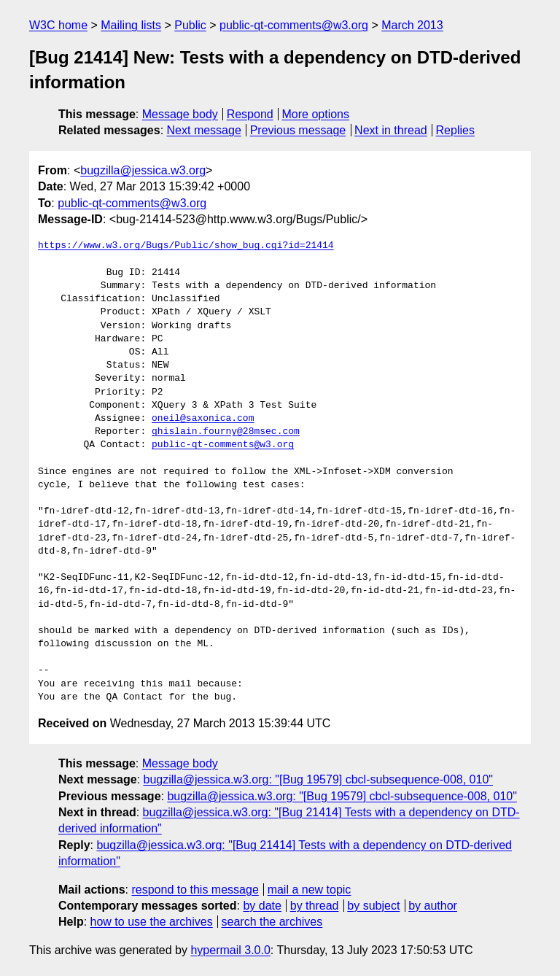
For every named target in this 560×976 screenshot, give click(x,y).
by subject (373, 906)
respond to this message (195, 890)
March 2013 (412, 25)
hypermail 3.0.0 (230, 950)
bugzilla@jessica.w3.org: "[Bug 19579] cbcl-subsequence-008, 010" (318, 779)
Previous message (298, 130)
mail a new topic (310, 890)
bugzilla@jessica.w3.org (143, 170)
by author (433, 906)
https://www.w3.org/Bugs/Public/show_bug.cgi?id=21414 (186, 246)
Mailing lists (131, 25)
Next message (204, 130)
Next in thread (391, 130)
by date (262, 906)
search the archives (272, 922)
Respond (250, 114)
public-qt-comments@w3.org (294, 25)
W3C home (58, 25)
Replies (455, 130)
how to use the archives (152, 922)
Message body (180, 114)
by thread (315, 906)
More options (316, 114)
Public (190, 25)
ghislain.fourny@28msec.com (226, 432)
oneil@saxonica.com (203, 419)
